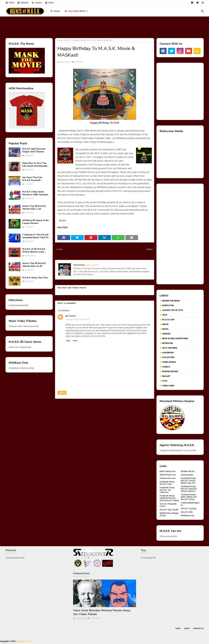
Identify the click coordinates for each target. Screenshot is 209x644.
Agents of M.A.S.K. (25, 641)
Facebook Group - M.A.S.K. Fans (167, 483)
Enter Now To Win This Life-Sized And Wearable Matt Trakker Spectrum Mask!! (35, 165)
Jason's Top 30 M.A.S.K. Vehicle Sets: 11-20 (34, 265)
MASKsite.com (187, 515)
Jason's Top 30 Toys (173, 310)
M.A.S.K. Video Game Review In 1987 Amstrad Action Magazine (35, 193)
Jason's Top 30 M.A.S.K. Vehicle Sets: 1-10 (34, 208)
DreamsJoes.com (168, 478)
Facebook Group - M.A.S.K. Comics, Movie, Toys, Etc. (189, 481)
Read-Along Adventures (175, 338)
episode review (170, 371)
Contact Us (198, 629)
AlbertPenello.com (168, 475)
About (49, 3)
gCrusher (71, 316)
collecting (168, 357)
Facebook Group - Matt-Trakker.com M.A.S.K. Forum (189, 497)
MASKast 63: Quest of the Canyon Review (36, 222)
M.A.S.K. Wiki (187, 512)
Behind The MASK (171, 301)
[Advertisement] (105, 27)
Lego (165, 315)
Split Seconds (170, 348)
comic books (169, 362)
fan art (166, 376)
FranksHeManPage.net (190, 504)
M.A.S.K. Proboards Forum (168, 505)
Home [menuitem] (55, 11)
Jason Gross (65, 62)
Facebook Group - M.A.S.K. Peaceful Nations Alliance (189, 489)
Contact (37, 3)
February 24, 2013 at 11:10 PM (77, 319)
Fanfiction (168, 305)
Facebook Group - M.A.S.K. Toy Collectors (167, 490)
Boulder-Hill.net (188, 471)
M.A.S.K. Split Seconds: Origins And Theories (34, 150)
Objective (23, 3)
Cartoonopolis (187, 475)
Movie (165, 324)
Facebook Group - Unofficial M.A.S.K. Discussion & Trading (169, 498)
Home (10, 3)
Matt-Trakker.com (168, 471)
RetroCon (167, 343)
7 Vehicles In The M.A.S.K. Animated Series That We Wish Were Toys (36, 236)
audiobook (168, 353)
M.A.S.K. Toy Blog (189, 509)
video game (168, 386)
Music (165, 329)
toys (165, 381)
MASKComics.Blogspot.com (169, 514)
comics (166, 367)
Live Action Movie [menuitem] (75, 11)
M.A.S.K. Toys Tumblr (169, 510)
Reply (68, 341)
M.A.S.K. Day (168, 320)
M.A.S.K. (68, 40)
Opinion (166, 334)
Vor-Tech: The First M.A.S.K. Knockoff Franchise (32, 179)
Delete (75, 341)
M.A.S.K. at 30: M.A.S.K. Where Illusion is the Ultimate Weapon (34, 250)
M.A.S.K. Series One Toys (35, 278)
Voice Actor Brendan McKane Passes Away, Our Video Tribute (102, 612)
